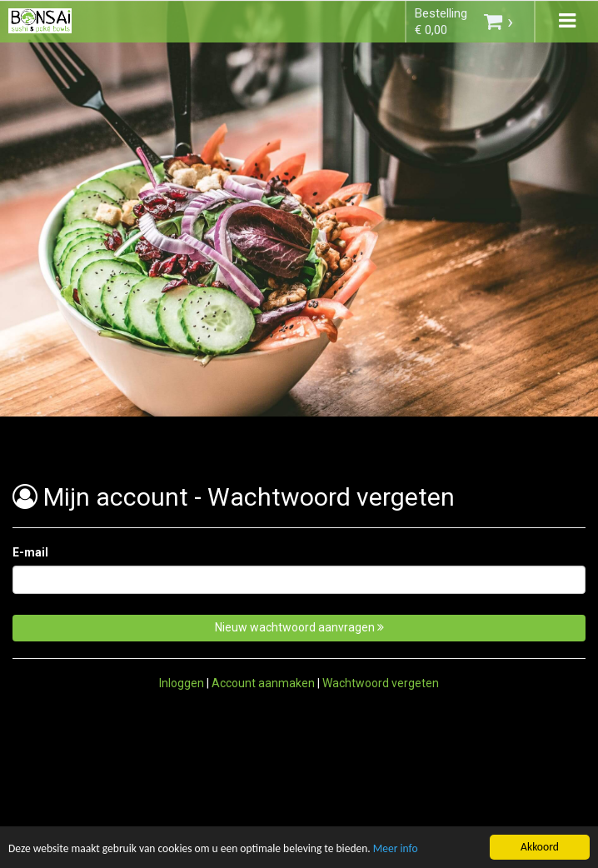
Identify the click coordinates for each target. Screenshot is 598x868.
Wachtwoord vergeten (381, 683)
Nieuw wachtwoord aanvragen (299, 627)
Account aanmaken (263, 683)
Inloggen (182, 683)
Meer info (398, 850)
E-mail (30, 552)
